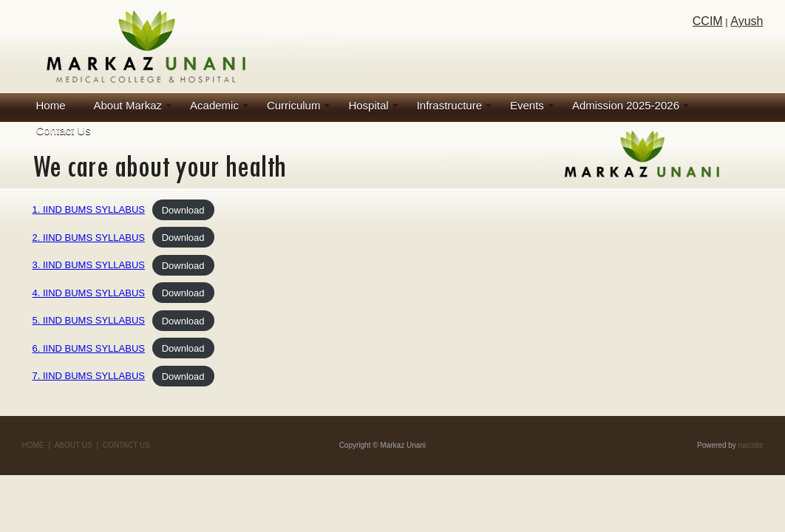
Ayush (747, 21)
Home (51, 105)
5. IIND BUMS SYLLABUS (89, 320)
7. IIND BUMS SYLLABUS (89, 376)
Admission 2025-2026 (626, 105)
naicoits (751, 445)
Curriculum (294, 105)
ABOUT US (74, 445)
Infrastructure (449, 105)
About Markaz (128, 105)
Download (183, 209)
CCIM (708, 21)
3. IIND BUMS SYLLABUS (89, 265)
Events (527, 105)
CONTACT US (126, 445)
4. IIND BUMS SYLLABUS (89, 293)
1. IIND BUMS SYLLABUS (89, 209)
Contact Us (64, 130)
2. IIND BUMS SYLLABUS (89, 238)
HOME (33, 445)
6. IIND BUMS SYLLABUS (89, 348)
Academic (214, 105)
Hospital (368, 105)
